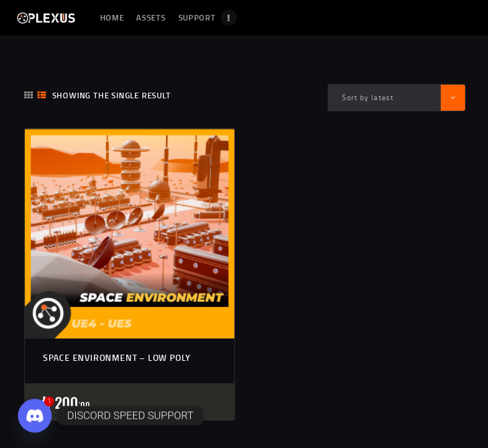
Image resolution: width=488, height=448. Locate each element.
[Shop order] (396, 97)
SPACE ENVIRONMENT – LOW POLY (117, 357)
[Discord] (35, 416)
